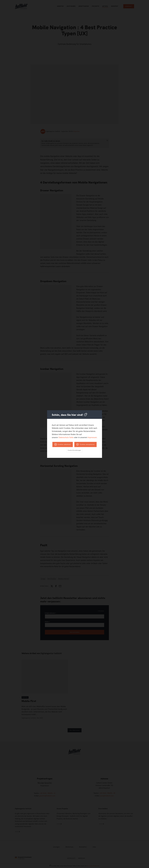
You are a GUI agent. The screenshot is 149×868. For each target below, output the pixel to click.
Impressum (92, 437)
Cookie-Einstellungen (74, 450)
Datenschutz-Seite (66, 437)
